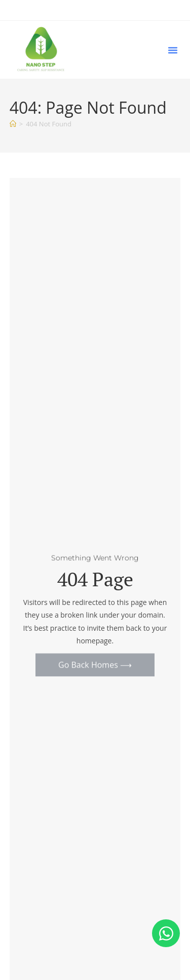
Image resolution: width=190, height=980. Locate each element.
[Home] (13, 124)
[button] (173, 50)
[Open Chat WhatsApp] (166, 933)
